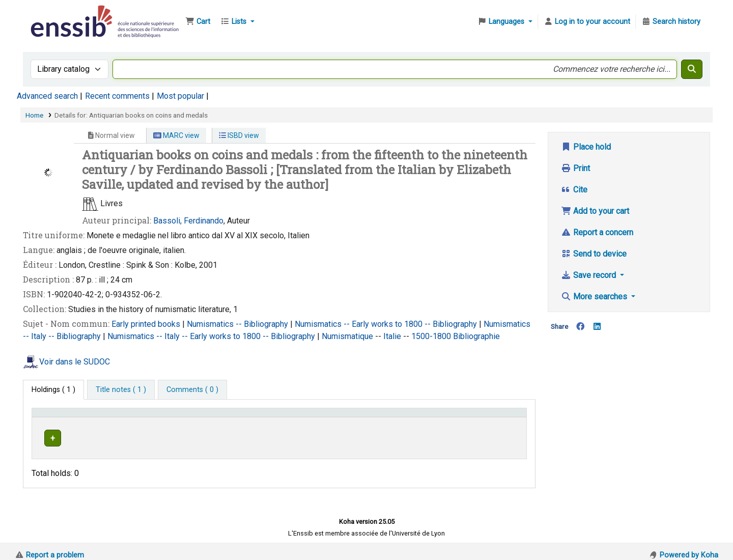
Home (34, 115)
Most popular (180, 96)
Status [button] (483, 417)
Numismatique (348, 336)
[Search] (692, 69)
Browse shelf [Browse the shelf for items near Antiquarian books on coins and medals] (397, 437)
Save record (589, 275)
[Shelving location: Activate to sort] (269, 417)
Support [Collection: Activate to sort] (166, 417)
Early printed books (147, 324)
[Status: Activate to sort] (497, 417)
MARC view (176, 135)
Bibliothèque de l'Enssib (54, 14)
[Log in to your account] (587, 22)
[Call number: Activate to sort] (395, 417)
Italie (393, 336)
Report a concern (597, 232)
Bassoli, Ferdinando (188, 221)
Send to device (594, 254)
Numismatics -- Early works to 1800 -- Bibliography (387, 324)
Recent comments (117, 96)
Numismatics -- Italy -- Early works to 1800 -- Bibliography (212, 336)
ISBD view (239, 135)
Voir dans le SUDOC (75, 362)
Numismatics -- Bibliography (238, 324)
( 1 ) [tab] (53, 390)
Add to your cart (595, 211)
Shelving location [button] (247, 417)
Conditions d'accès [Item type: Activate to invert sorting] (67, 417)
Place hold (586, 147)
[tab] (121, 390)
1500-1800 (432, 336)
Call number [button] (347, 417)
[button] (198, 22)
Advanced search (47, 96)
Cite (574, 190)
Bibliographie (476, 336)
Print (575, 168)
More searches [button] (595, 297)
